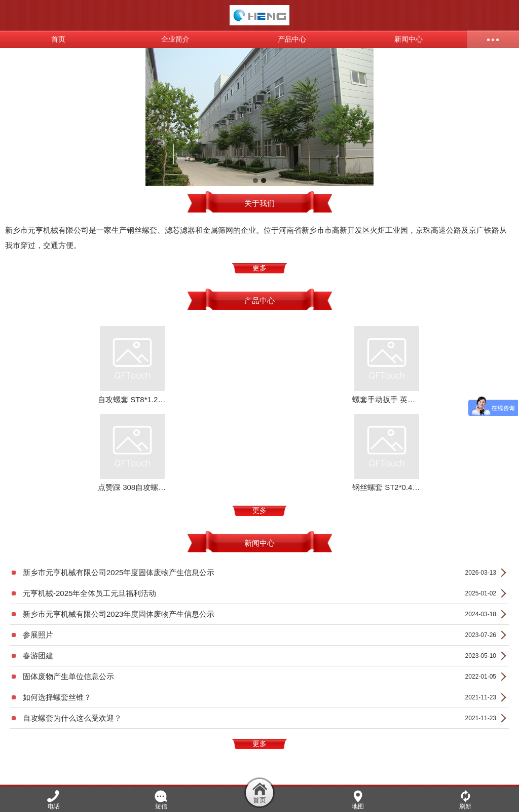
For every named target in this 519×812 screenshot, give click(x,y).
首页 (58, 39)
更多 (259, 268)
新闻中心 (409, 39)
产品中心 (292, 39)
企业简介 (175, 39)
